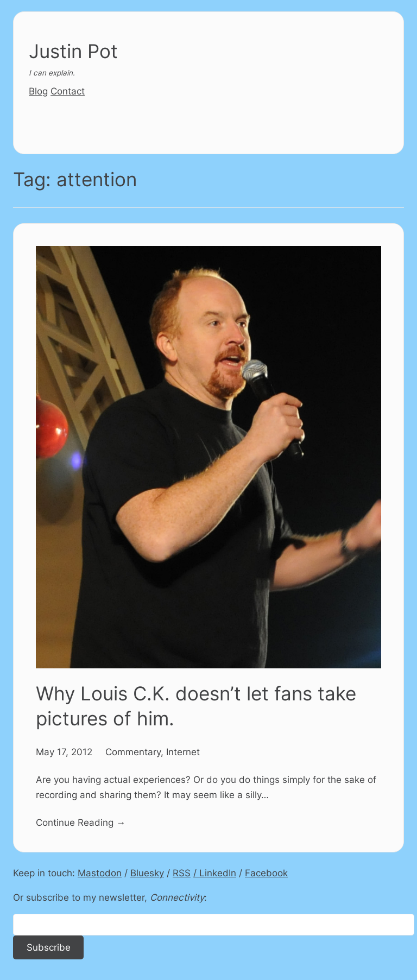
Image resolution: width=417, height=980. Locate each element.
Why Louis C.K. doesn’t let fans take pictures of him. (196, 706)
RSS (182, 873)
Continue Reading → (81, 822)
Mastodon (100, 873)
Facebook (266, 873)
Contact (68, 91)
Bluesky (147, 873)
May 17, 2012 (64, 752)
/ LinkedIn (215, 873)
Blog (38, 91)
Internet (183, 752)
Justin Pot (73, 51)
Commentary (133, 752)
